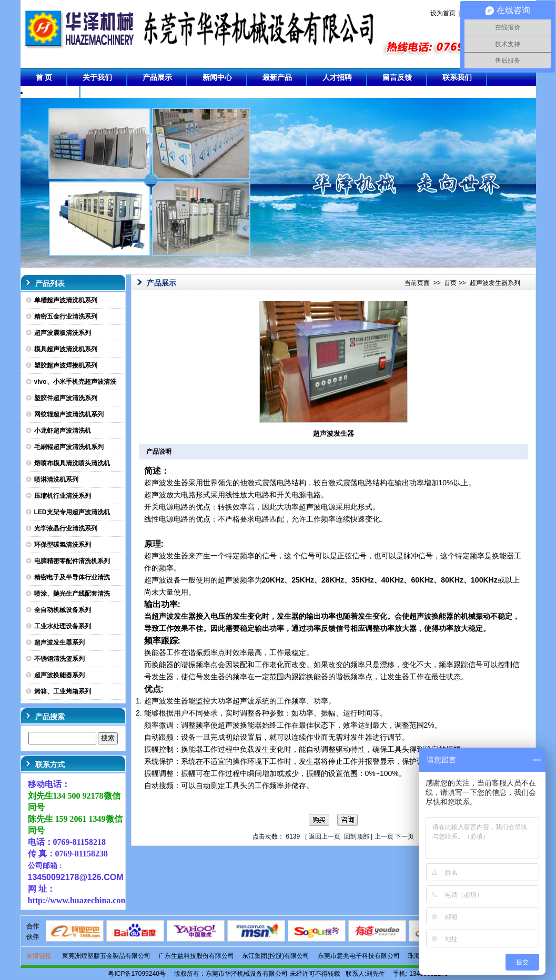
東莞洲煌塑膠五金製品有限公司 (106, 956)
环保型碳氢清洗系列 (63, 545)
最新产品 (277, 77)
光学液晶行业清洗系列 (66, 528)
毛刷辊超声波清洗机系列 (69, 447)
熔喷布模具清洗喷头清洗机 (72, 463)
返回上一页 (325, 836)
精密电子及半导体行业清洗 (72, 577)
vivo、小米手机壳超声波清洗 (75, 382)
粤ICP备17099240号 (137, 974)
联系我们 (457, 77)
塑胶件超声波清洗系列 (66, 398)
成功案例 (50, 95)
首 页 (44, 77)
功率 (328, 616)
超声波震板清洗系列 (63, 333)
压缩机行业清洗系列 (63, 496)
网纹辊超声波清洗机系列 (69, 414)
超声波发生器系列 (59, 642)
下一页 (405, 836)
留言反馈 (397, 77)
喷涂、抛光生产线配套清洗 (72, 594)
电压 (218, 616)
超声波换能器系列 (59, 675)
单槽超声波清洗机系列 (66, 300)
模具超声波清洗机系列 (66, 349)
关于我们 (97, 77)
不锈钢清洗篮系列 (59, 659)
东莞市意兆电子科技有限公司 (359, 956)
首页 (450, 283)
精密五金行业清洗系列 (66, 317)
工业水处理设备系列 (63, 626)
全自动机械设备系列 (63, 610)
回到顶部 (357, 836)
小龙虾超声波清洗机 (63, 431)
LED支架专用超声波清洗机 (72, 512)
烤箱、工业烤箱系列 (63, 691)
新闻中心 (217, 77)
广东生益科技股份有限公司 (196, 956)
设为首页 (443, 13)
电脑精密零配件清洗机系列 (72, 561)
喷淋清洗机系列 (56, 479)
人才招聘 (337, 77)
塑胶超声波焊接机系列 (66, 365)
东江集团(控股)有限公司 (276, 956)
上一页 (384, 836)
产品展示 (157, 77)
